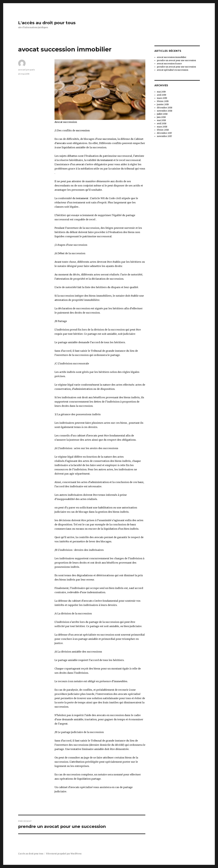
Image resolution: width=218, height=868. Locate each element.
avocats (61, 143)
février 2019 (163, 101)
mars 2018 (162, 127)
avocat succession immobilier (172, 57)
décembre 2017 (164, 133)
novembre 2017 (164, 136)
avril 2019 (161, 95)
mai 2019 (161, 92)
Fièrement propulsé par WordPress (64, 854)
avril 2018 (162, 124)
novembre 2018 (164, 111)
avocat (80, 164)
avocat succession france (169, 64)
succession (83, 130)
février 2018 (163, 130)
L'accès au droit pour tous (47, 23)
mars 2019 (162, 98)
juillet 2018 (162, 114)
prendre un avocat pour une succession (176, 60)
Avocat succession (66, 122)
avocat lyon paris (26, 70)
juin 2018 (161, 117)
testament (107, 160)
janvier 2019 (163, 104)
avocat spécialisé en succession (173, 70)
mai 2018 (161, 120)
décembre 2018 (164, 108)
